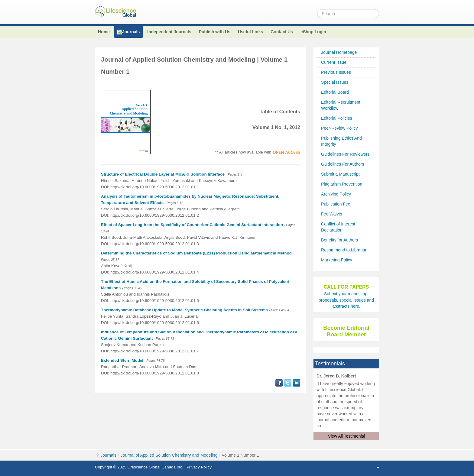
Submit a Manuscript (340, 174)
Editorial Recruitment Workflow (341, 105)
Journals (108, 455)
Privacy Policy (199, 467)
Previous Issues (336, 72)
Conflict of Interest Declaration (338, 227)
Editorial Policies (337, 118)
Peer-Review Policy (339, 128)
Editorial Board (335, 92)
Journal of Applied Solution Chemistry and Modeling (169, 455)
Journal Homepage (339, 52)
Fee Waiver (332, 214)
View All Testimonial (346, 436)
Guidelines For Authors (343, 164)
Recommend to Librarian (344, 250)
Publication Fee (336, 204)
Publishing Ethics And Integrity (341, 141)
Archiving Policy (336, 194)
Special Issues (335, 82)
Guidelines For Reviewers (345, 154)
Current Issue (334, 62)
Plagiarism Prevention (342, 184)
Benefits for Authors (339, 240)
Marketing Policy (337, 260)
